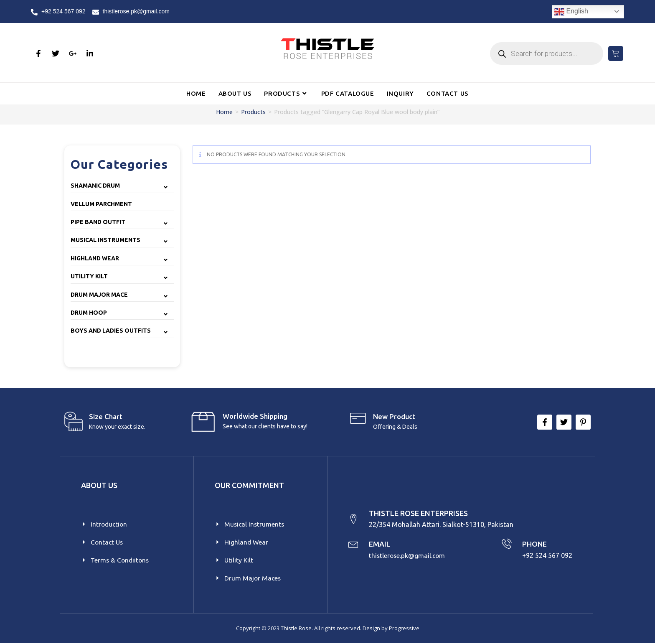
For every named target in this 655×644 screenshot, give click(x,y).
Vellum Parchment (101, 204)
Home (224, 112)
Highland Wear (95, 258)
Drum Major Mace (99, 295)
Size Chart (106, 416)
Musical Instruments (105, 240)
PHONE (535, 545)
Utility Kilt (89, 276)
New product (394, 416)
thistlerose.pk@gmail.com (408, 556)
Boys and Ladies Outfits (111, 331)
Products (253, 112)
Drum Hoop (89, 313)
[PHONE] (506, 545)
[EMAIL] (354, 545)
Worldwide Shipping (255, 416)
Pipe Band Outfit (98, 222)
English (571, 12)
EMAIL (380, 545)
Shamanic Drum (95, 186)
